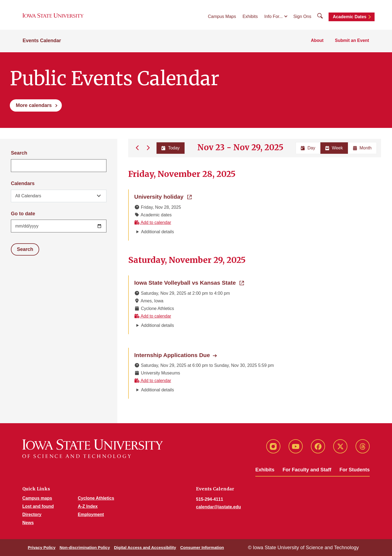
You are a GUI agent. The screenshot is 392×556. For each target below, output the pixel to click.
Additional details (157, 232)
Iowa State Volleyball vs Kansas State (189, 282)
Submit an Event (352, 41)
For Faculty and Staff (307, 470)
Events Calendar (42, 41)
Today (170, 148)
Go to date (23, 214)
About (318, 41)
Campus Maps (222, 17)
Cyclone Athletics (96, 498)
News (28, 523)
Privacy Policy (42, 547)
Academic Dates (350, 17)
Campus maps (37, 498)
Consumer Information (202, 547)
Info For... (274, 17)
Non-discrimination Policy (85, 547)
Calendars (23, 183)
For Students (355, 470)
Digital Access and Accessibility (145, 547)
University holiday (163, 196)
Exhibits (250, 17)
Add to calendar (153, 222)
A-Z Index (88, 506)
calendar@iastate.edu (218, 507)
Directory (32, 514)
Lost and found (38, 506)
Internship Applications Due (172, 355)
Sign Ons (302, 17)
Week (334, 148)
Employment (91, 514)
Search (19, 153)
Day (308, 148)
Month (362, 148)
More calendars (34, 105)
